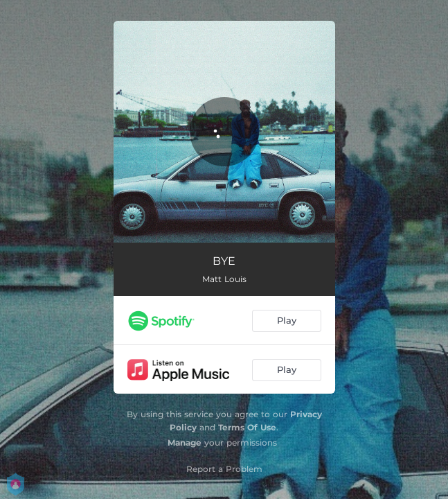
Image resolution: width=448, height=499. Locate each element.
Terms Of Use (247, 427)
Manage (185, 443)
